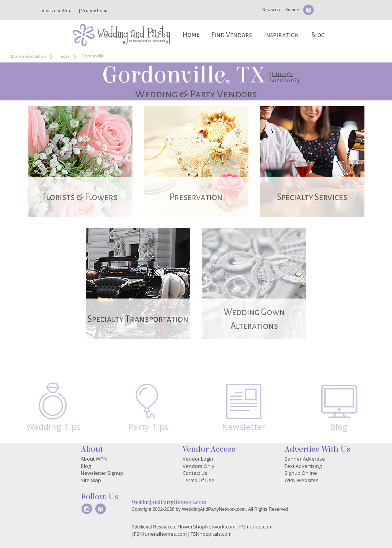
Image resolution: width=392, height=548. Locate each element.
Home (191, 35)
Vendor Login (94, 11)
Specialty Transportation (138, 319)
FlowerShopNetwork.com (207, 527)
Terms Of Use (198, 480)
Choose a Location (28, 56)
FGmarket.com (256, 527)
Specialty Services (312, 197)
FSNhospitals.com (211, 534)
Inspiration (282, 35)
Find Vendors (232, 35)
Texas (64, 56)
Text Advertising (303, 466)
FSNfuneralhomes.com (160, 534)
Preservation (196, 197)
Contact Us (195, 473)
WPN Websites (301, 480)
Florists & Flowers (80, 197)
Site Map (91, 480)
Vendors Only (198, 466)
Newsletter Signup (280, 10)
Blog (318, 35)
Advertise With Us (60, 11)
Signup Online (301, 473)
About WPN (94, 459)
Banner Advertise (305, 459)
